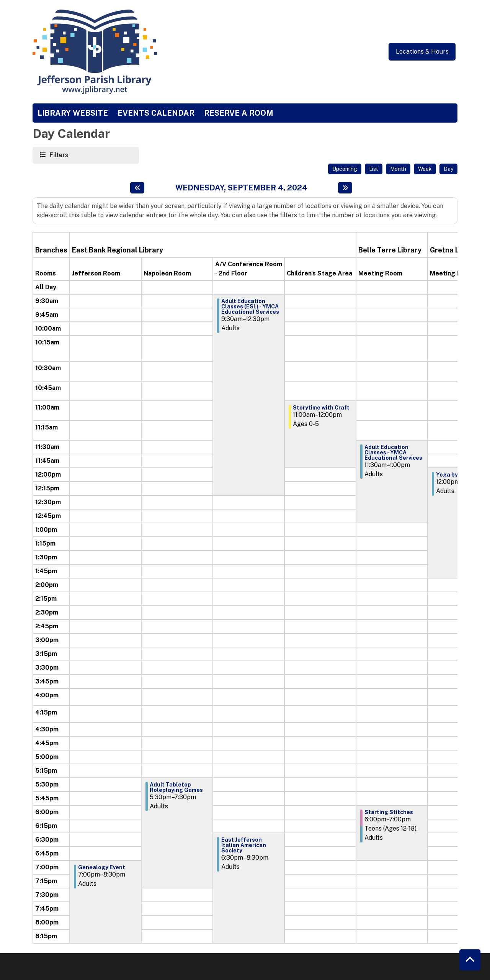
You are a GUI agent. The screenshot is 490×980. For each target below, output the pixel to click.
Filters (58, 155)
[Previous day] (137, 188)
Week (425, 169)
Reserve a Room (239, 113)
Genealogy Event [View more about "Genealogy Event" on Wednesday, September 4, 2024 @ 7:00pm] (102, 867)
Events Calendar (156, 113)
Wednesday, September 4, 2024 (241, 188)
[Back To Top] (470, 960)
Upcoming (345, 169)
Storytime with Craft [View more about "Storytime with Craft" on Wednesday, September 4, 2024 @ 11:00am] (321, 408)
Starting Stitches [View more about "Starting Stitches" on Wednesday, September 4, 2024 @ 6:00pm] (389, 812)
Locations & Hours (422, 52)
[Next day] (345, 188)
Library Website (73, 113)
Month (398, 169)
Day (448, 169)
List (374, 169)
